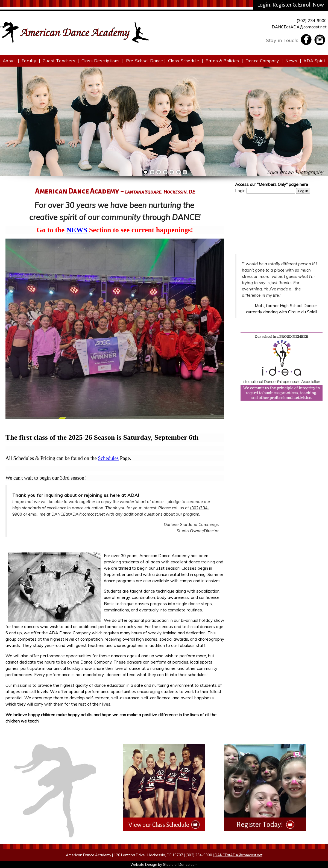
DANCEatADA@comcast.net (299, 27)
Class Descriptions (101, 61)
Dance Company (262, 61)
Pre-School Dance (145, 61)
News (291, 61)
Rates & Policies (222, 61)
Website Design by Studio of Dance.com (164, 864)
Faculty (29, 61)
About (9, 61)
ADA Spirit (314, 61)
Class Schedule (184, 61)
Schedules (108, 458)
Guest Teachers (59, 61)
